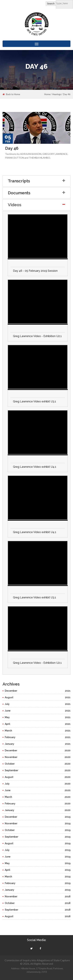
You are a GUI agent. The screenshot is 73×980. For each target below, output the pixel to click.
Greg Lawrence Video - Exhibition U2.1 (37, 336)
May (38, 717)
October (38, 764)
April (38, 724)
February (38, 737)
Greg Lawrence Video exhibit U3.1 (35, 401)
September (38, 770)
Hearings (57, 94)
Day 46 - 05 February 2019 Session (35, 271)
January (38, 744)
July (38, 704)
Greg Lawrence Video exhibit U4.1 (35, 467)
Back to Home (11, 94)
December (38, 691)
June (38, 711)
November (38, 757)
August (38, 697)
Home (47, 94)
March (38, 731)
